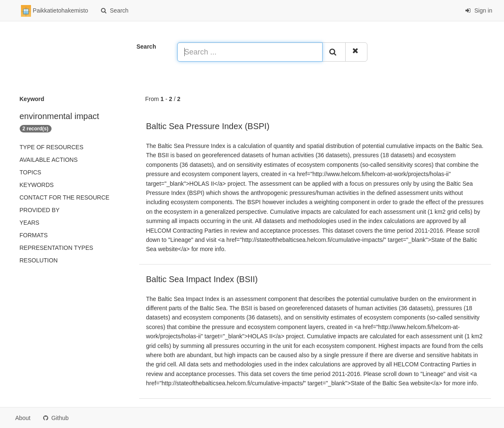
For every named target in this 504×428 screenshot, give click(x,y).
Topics (31, 172)
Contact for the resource (65, 197)
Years (30, 223)
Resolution (39, 260)
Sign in (479, 10)
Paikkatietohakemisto (54, 11)
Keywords (37, 185)
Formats (34, 235)
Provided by (40, 210)
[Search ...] (250, 52)
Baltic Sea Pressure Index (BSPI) (208, 126)
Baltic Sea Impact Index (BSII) (202, 279)
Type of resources (52, 147)
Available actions (49, 160)
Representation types (57, 248)
